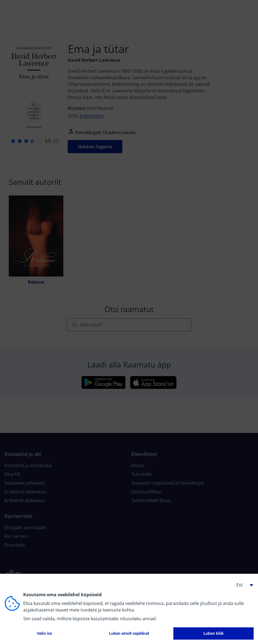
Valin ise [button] (45, 633)
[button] (243, 585)
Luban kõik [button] (213, 633)
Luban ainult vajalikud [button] (129, 633)
